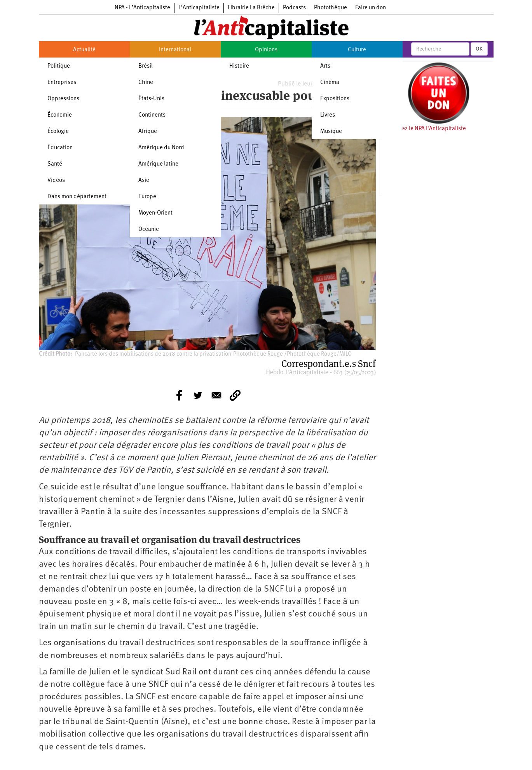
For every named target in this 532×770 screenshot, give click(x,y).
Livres (328, 115)
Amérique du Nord (161, 148)
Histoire (239, 66)
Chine (146, 83)
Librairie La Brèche (251, 8)
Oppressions (63, 99)
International (175, 50)
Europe (147, 197)
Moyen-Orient (155, 213)
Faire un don (371, 8)
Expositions (335, 99)
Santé (55, 164)
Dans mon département (77, 197)
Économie (60, 115)
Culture (357, 50)
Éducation (60, 148)
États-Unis (151, 99)
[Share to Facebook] (179, 395)
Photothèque (331, 8)
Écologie (58, 132)
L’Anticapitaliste (199, 8)
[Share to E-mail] (216, 395)
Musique (331, 132)
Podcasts (294, 8)
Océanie (149, 230)
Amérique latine (158, 164)
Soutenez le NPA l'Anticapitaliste (425, 129)
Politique (59, 66)
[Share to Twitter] (198, 395)
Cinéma (330, 83)
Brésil (146, 66)
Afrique (148, 132)
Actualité (84, 50)
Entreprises (62, 83)
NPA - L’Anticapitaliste (142, 8)
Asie (144, 181)
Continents (152, 115)
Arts (325, 66)
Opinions (266, 50)
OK (479, 49)
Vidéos (56, 181)
